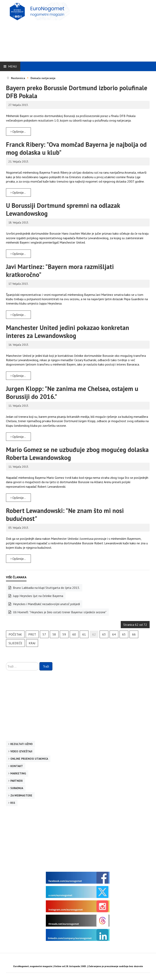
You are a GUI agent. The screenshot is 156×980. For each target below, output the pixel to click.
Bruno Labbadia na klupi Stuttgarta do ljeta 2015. (46, 588)
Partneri (17, 781)
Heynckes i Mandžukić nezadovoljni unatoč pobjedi (46, 604)
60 (74, 634)
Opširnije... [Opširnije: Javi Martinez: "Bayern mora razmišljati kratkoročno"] (18, 315)
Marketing (18, 773)
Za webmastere (21, 795)
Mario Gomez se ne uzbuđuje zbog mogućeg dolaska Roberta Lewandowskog (77, 454)
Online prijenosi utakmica (29, 759)
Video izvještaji (21, 751)
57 (44, 634)
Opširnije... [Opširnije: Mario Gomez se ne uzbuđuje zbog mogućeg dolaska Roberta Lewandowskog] (18, 498)
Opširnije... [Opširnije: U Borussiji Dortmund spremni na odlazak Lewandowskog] (18, 254)
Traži (46, 666)
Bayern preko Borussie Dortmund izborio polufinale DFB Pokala (77, 92)
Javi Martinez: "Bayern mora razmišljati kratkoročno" (60, 271)
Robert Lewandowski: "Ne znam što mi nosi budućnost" (65, 515)
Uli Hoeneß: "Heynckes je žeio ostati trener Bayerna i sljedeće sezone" (59, 612)
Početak (15, 634)
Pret (32, 634)
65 (124, 634)
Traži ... (6, 662)
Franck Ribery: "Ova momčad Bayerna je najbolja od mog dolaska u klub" (76, 148)
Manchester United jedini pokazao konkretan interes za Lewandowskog (68, 332)
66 (134, 634)
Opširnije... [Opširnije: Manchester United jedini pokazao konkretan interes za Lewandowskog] (18, 376)
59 (64, 634)
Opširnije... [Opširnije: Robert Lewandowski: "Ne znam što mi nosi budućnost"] (18, 559)
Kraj (32, 643)
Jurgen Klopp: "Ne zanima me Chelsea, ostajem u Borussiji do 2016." (72, 393)
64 (114, 634)
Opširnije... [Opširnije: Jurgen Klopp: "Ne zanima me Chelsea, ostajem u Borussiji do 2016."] (18, 437)
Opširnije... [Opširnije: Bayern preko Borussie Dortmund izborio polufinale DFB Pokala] (18, 132)
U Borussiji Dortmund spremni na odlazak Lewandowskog (63, 209)
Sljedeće (15, 643)
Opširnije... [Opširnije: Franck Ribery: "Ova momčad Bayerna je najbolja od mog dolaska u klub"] (18, 193)
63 (104, 634)
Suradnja (17, 788)
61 (84, 634)
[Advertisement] (106, 30)
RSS (13, 803)
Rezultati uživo (22, 744)
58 (54, 634)
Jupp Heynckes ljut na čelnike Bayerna (38, 596)
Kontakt (17, 766)
